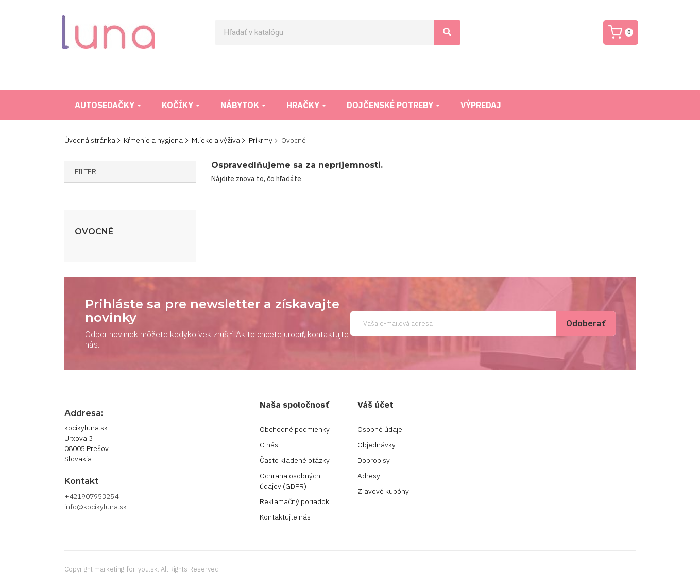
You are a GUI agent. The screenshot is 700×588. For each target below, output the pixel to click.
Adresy (369, 476)
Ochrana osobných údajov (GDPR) (290, 481)
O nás (269, 445)
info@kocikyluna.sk (96, 507)
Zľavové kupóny (383, 491)
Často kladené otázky (295, 460)
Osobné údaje (380, 429)
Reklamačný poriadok (294, 501)
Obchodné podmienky (295, 429)
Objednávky (377, 445)
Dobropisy (374, 460)
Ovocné (94, 232)
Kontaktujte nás (285, 517)
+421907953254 (91, 496)
